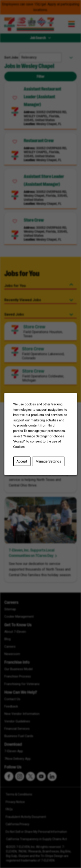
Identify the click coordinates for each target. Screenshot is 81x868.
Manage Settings (48, 464)
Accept (23, 464)
